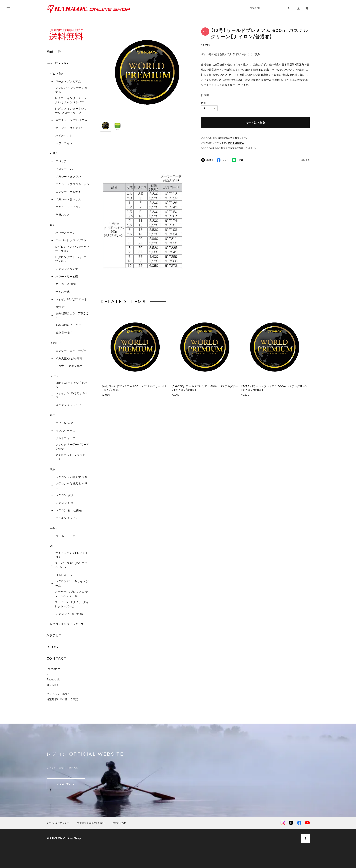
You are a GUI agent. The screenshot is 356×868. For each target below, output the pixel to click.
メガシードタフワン (68, 177)
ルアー (54, 415)
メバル (54, 376)
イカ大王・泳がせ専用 (69, 358)
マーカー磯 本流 (66, 284)
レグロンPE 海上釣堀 (69, 614)
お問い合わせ (119, 824)
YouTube (52, 686)
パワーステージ (65, 233)
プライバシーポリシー (60, 695)
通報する (305, 160)
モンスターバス (65, 431)
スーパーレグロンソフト (71, 240)
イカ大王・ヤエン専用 (69, 366)
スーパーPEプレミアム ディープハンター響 (72, 594)
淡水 (53, 469)
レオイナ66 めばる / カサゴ (72, 395)
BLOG (53, 647)
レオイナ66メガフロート (71, 299)
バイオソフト (64, 136)
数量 (204, 103)
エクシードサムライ (68, 192)
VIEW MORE (66, 785)
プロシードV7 (64, 169)
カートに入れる (255, 122)
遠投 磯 (60, 307)
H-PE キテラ (64, 575)
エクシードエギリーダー (71, 351)
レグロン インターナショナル (71, 90)
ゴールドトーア (65, 536)
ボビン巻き (57, 73)
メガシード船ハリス (68, 199)
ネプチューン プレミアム (71, 120)
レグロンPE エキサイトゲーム (72, 583)
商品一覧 (54, 51)
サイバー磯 (63, 292)
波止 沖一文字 (64, 333)
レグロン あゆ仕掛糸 (69, 510)
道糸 (53, 225)
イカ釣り (56, 343)
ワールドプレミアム (68, 81)
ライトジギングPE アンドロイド (72, 555)
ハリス (54, 153)
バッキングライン (67, 518)
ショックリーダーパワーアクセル (72, 447)
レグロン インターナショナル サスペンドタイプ (71, 100)
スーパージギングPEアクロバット (71, 565)
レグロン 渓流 (64, 495)
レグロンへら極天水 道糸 (71, 477)
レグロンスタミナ (67, 269)
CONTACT (57, 658)
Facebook (53, 681)
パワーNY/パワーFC (69, 423)
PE (52, 546)
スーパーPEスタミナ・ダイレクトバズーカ (72, 604)
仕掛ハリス (63, 215)
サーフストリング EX (69, 128)
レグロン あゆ (64, 503)
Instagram (54, 670)
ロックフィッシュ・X (69, 405)
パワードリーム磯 (67, 277)
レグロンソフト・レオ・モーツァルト (72, 259)
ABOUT (54, 635)
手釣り (54, 528)
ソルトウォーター (67, 438)
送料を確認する (236, 143)
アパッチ (61, 161)
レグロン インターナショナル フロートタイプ (71, 111)
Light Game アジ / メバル (71, 385)
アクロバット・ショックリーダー (72, 457)
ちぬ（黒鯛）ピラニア (68, 325)
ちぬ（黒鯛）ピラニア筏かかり (72, 315)
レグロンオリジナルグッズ (67, 624)
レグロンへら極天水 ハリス (71, 486)
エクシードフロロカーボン (72, 184)
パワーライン (64, 143)
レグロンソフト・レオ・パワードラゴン (72, 249)
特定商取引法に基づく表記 (62, 700)
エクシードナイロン (68, 207)
